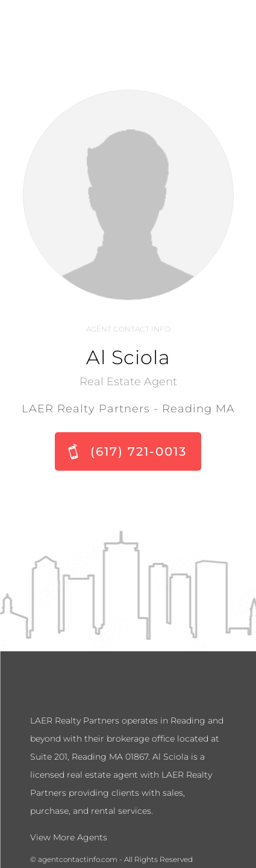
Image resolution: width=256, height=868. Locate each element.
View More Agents (69, 837)
